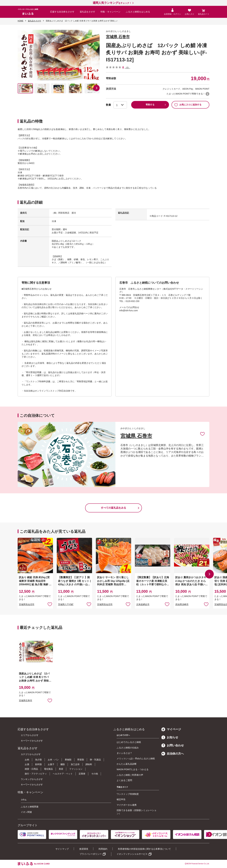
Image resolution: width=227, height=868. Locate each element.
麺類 (63, 764)
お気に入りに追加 (202, 434)
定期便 (82, 774)
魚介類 (38, 760)
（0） (127, 68)
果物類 (68, 760)
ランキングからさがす (32, 779)
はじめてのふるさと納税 (129, 742)
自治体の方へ (173, 754)
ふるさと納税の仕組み (128, 748)
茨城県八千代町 (66, 604)
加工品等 (75, 764)
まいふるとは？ (124, 753)
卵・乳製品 (95, 760)
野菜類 (81, 760)
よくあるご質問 (124, 780)
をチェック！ (112, 3)
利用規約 (103, 849)
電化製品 (48, 769)
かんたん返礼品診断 (127, 764)
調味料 (89, 764)
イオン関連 (26, 812)
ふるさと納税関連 (30, 807)
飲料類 (38, 764)
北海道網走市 (143, 604)
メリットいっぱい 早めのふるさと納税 (136, 759)
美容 (61, 769)
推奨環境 (84, 849)
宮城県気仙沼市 (27, 604)
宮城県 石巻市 (118, 37)
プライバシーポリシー (91, 854)
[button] (96, 88)
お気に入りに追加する (188, 105)
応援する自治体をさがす (62, 12)
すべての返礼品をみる (113, 508)
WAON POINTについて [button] (207, 94)
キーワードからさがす (32, 741)
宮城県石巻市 (26, 700)
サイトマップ (62, 849)
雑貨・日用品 (31, 769)
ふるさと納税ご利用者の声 (130, 775)
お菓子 (51, 764)
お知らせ (170, 737)
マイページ (171, 729)
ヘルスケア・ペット (63, 774)
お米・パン (53, 760)
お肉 (27, 760)
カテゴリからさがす (31, 754)
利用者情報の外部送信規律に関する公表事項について (144, 849)
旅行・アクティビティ (36, 774)
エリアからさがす (30, 735)
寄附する (150, 105)
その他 (95, 774)
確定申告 (121, 799)
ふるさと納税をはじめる (138, 12)
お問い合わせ (173, 745)
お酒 (27, 764)
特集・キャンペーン (111, 12)
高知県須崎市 (182, 604)
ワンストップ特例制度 (128, 794)
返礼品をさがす (87, 12)
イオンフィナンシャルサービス (132, 854)
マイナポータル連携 (127, 805)
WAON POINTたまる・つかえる (133, 769)
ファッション (76, 769)
